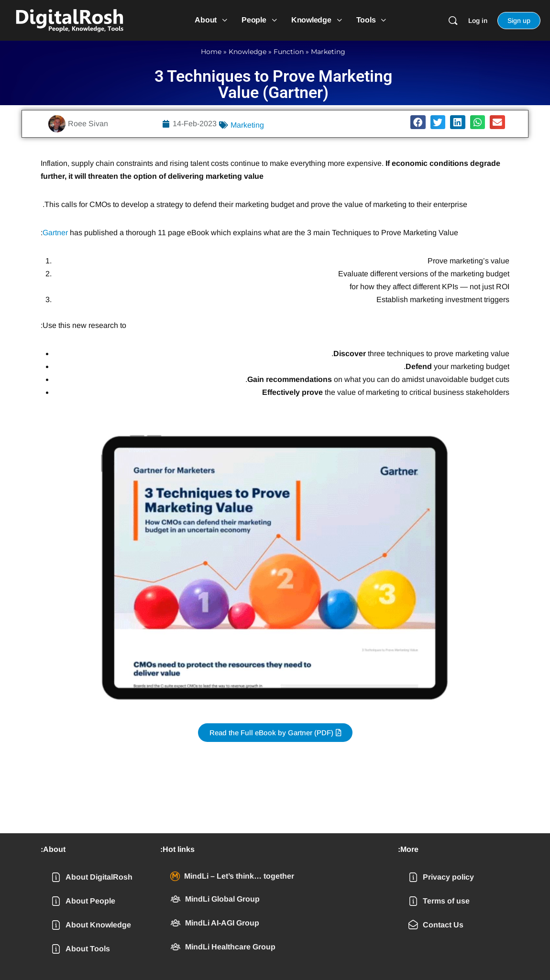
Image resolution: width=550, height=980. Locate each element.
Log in (478, 21)
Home (211, 52)
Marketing (328, 52)
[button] (418, 122)
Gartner (55, 233)
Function (289, 52)
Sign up (519, 21)
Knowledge (247, 52)
